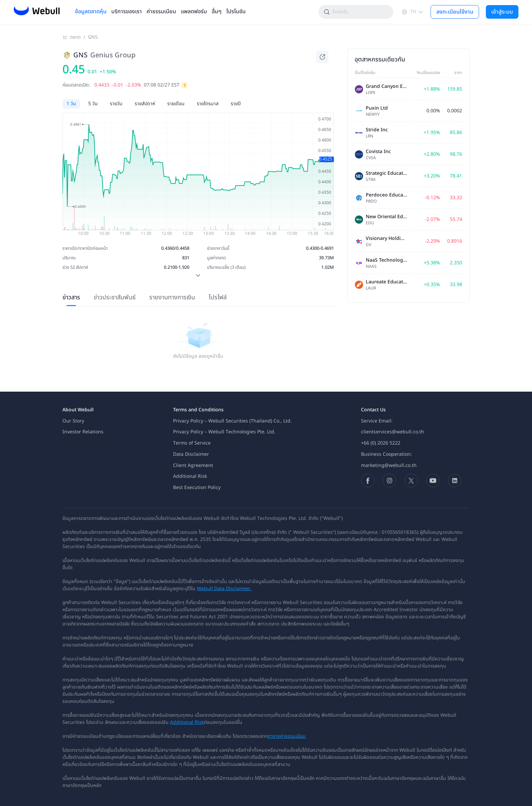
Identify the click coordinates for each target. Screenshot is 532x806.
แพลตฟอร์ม (194, 12)
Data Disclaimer (191, 454)
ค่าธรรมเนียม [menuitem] (161, 12)
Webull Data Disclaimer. (224, 589)
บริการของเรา (127, 12)
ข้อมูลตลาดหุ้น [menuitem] (91, 12)
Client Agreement (193, 465)
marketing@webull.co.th (389, 465)
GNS (93, 37)
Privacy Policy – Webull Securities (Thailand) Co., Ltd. (232, 421)
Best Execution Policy (197, 488)
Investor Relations (83, 432)
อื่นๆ (217, 12)
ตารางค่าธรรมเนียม (287, 736)
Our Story (73, 421)
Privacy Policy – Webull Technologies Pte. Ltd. (224, 432)
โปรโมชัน (236, 12)
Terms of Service (192, 443)
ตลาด (75, 37)
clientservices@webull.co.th (393, 432)
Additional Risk (190, 476)
